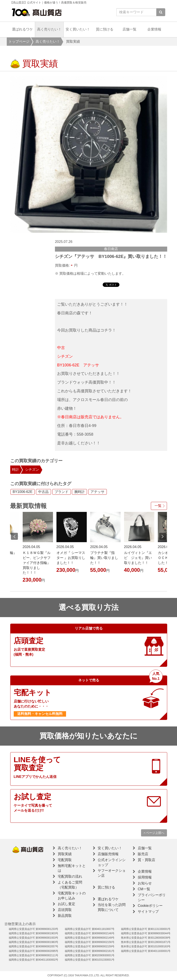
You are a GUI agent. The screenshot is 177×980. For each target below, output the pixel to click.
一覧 (158, 506)
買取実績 (65, 854)
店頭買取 (65, 910)
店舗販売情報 (108, 854)
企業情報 (154, 29)
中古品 (43, 492)
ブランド (61, 492)
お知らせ (145, 883)
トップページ (19, 41)
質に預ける (105, 29)
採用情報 (145, 877)
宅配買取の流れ (70, 876)
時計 (15, 470)
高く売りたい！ (49, 29)
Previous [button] (14, 536)
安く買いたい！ (78, 29)
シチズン (32, 470)
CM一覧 (144, 889)
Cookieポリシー (150, 906)
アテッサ (97, 492)
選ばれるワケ (22, 29)
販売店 (143, 854)
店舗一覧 (129, 29)
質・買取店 (146, 860)
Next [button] (163, 536)
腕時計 (80, 492)
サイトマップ (148, 911)
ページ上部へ (154, 833)
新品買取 (65, 916)
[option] (89, 154)
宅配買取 (65, 860)
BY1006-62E (23, 492)
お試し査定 (66, 904)
